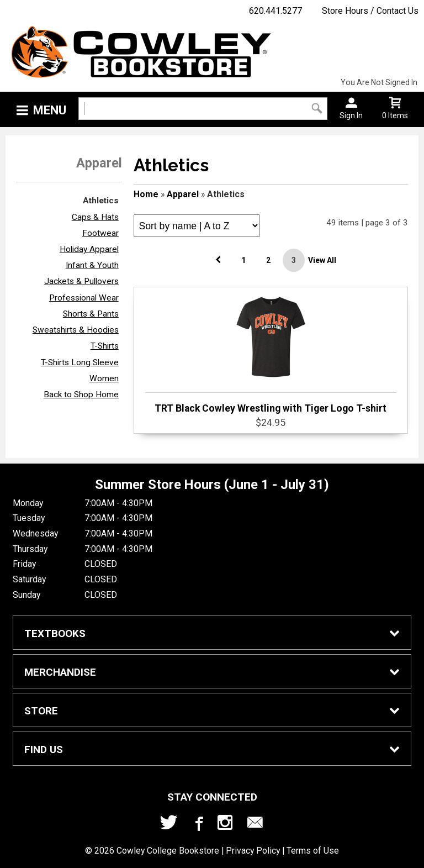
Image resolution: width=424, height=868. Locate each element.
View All (322, 260)
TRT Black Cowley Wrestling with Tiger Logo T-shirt (271, 352)
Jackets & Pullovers (81, 281)
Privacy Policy (253, 851)
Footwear (100, 233)
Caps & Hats (95, 217)
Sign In (351, 115)
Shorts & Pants (91, 314)
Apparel (183, 194)
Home (146, 194)
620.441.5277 (275, 11)
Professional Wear (84, 298)
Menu (50, 110)
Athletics (101, 201)
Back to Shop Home (81, 394)
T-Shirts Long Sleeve (80, 362)
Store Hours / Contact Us (370, 11)
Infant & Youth (92, 265)
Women (104, 378)
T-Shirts (105, 346)
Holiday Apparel (89, 249)
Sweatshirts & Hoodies (76, 330)
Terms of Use (313, 851)
